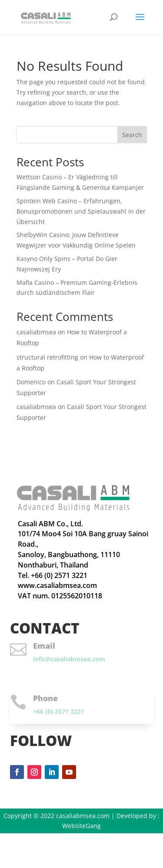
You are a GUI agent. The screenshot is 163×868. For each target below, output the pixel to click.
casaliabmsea (36, 332)
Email (44, 646)
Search (132, 135)
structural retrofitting (47, 357)
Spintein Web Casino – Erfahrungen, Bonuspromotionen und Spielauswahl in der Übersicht (81, 211)
